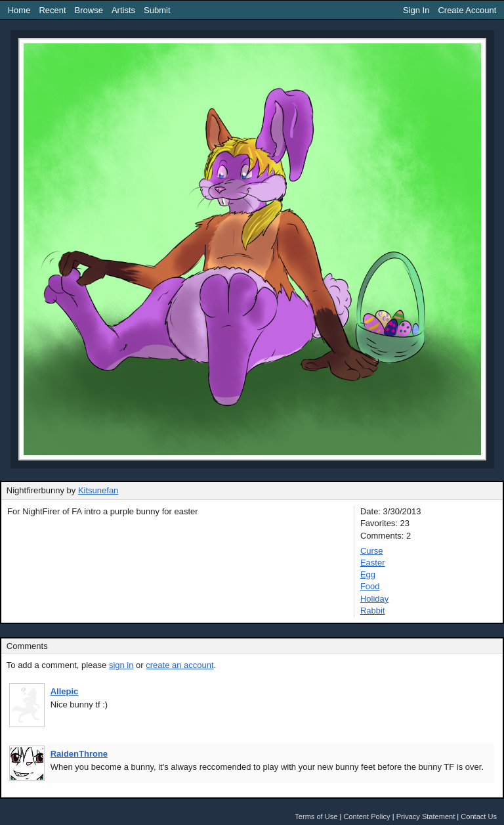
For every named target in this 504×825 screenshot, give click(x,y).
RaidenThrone (79, 754)
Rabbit (373, 611)
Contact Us (479, 816)
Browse (89, 10)
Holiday (374, 599)
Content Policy (367, 816)
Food (370, 586)
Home (19, 10)
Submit (157, 10)
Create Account (467, 10)
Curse (372, 551)
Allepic (65, 691)
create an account (179, 665)
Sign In (416, 10)
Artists (123, 10)
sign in (121, 665)
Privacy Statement (426, 816)
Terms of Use (316, 816)
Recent (52, 10)
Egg (368, 574)
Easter (373, 563)
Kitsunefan (98, 490)
